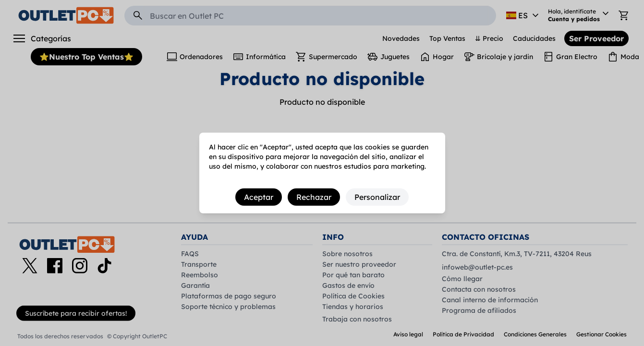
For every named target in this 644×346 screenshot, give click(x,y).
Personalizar (377, 197)
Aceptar (259, 197)
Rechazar (314, 197)
